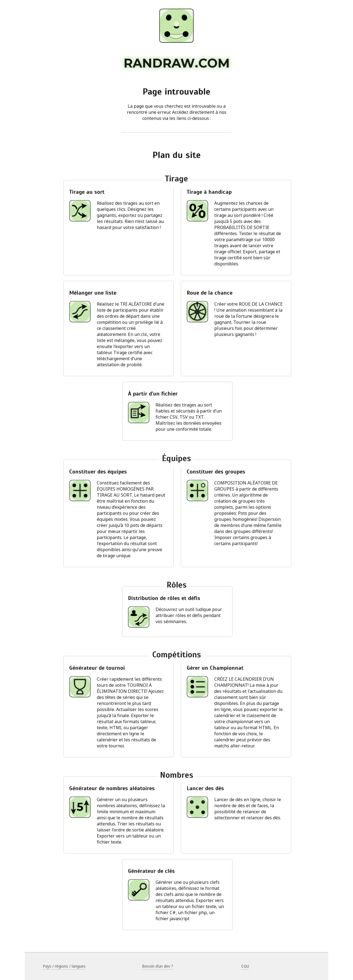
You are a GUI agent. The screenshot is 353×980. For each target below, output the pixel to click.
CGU (245, 966)
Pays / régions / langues (64, 966)
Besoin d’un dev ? (158, 966)
